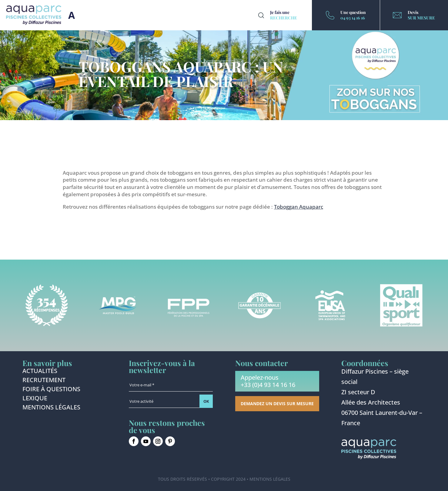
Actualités (40, 372)
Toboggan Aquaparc (299, 207)
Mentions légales (51, 408)
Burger (72, 15)
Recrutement (44, 381)
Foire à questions (51, 390)
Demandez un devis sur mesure (277, 404)
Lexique (35, 399)
